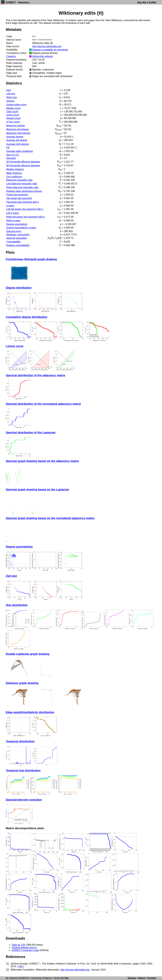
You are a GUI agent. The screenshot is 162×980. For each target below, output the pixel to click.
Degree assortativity (17, 224)
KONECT (11, 2)
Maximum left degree (17, 129)
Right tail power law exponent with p (25, 217)
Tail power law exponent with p (23, 202)
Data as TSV (19, 945)
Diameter (11, 158)
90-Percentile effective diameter (23, 166)
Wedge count (13, 108)
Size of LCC (13, 155)
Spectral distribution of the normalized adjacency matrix (43, 404)
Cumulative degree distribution (26, 317)
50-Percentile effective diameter (23, 162)
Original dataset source (24, 947)
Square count (13, 118)
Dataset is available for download (50, 50)
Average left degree (17, 140)
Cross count (13, 115)
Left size (11, 94)
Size (9, 90)
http (21, 966)
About (142, 978)
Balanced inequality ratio (19, 180)
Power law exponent (17, 195)
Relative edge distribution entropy (24, 191)
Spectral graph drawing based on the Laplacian (37, 489)
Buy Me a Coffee (147, 2)
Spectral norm (14, 231)
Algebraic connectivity (18, 235)
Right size (11, 97)
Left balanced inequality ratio (22, 184)
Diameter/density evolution (24, 800)
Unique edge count (16, 105)
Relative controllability (18, 245)
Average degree (15, 137)
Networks (24, 2)
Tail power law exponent (19, 198)
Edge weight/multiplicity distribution (30, 712)
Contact (152, 978)
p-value (10, 206)
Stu (67, 978)
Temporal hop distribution (23, 770)
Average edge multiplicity (20, 151)
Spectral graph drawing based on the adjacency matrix (42, 461)
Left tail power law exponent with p (25, 209)
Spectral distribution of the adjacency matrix (35, 375)
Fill (8, 148)
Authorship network (43, 56)
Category (11, 56)
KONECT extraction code (25, 950)
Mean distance (14, 173)
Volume (10, 101)
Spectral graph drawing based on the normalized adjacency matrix (50, 518)
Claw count (12, 112)
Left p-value (13, 213)
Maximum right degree (18, 133)
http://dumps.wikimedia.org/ (47, 46)
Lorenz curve (14, 346)
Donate (132, 978)
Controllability (13, 242)
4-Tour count (13, 122)
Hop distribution (17, 605)
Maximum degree (16, 126)
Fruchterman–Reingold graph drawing (31, 259)
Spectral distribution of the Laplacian (31, 432)
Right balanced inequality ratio (22, 187)
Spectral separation (17, 238)
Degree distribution (19, 288)
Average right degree (17, 144)
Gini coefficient (14, 177)
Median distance (15, 169)
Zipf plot (11, 576)
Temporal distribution (20, 741)
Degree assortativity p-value (21, 228)
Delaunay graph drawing (22, 683)
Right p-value (13, 221)
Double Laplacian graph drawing (28, 654)
